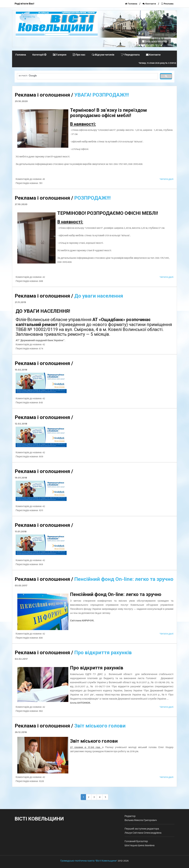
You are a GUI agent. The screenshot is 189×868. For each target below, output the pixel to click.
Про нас (79, 55)
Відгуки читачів (103, 55)
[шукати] (87, 76)
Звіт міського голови (100, 726)
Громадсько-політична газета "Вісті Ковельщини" (89, 861)
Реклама (167, 4)
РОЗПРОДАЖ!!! (92, 198)
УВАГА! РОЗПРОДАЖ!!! (102, 95)
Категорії (39, 55)
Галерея (60, 55)
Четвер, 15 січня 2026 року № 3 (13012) (157, 63)
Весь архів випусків (155, 41)
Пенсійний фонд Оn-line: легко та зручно (124, 579)
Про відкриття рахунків (103, 652)
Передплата (130, 55)
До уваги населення (99, 296)
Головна (131, 4)
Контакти (149, 4)
